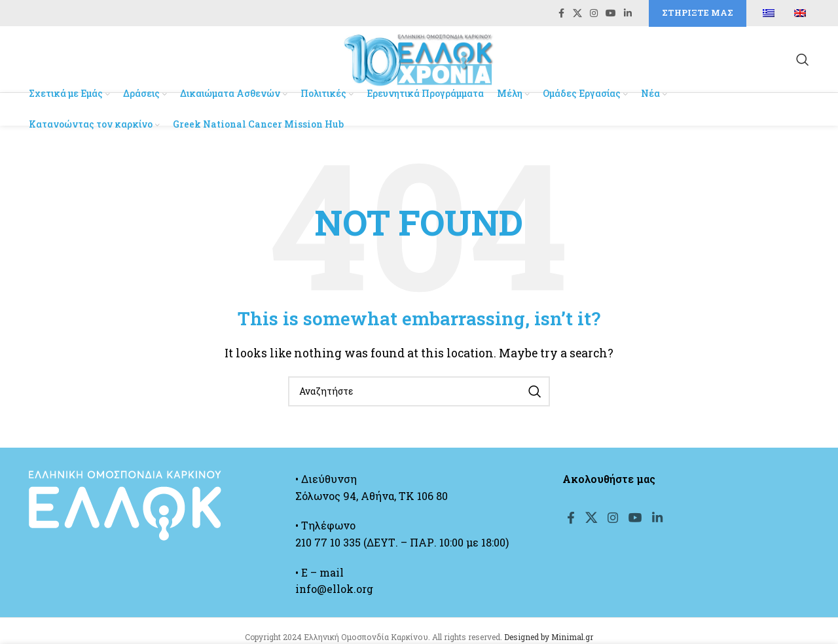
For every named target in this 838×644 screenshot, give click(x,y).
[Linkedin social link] (628, 14)
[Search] (803, 62)
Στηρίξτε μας (698, 13)
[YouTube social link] (611, 14)
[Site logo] (419, 60)
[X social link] (577, 14)
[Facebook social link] (561, 14)
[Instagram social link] (594, 14)
